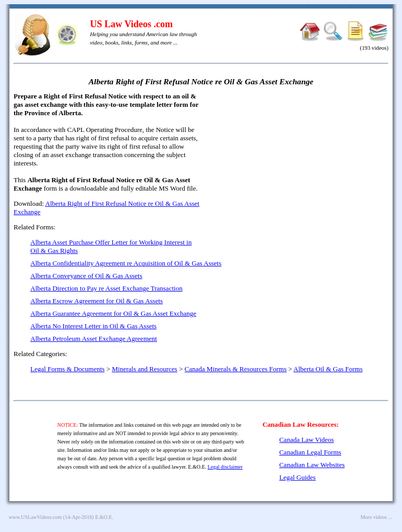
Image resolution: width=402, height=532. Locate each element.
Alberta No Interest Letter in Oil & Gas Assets (93, 326)
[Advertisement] (298, 168)
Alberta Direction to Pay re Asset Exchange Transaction (107, 288)
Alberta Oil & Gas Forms (328, 369)
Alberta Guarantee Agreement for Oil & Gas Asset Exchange (113, 313)
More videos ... (376, 517)
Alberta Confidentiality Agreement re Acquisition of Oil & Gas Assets (126, 263)
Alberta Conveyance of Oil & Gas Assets (86, 276)
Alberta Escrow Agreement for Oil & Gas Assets (97, 301)
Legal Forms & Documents (68, 369)
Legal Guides (297, 477)
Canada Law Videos (306, 440)
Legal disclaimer (225, 467)
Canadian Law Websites (312, 465)
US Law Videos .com (131, 24)
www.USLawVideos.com (36, 517)
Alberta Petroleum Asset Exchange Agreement (94, 339)
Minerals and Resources (145, 369)
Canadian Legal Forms (310, 452)
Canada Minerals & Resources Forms (236, 369)
